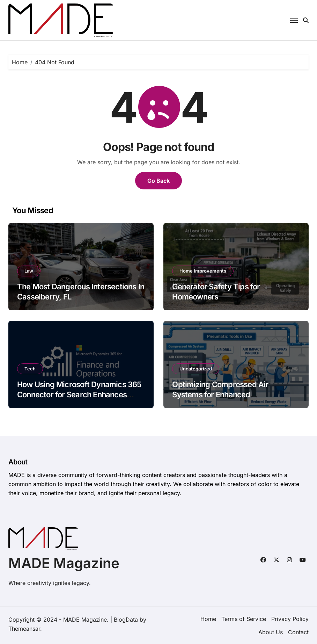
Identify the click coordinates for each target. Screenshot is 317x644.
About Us (271, 632)
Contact (298, 632)
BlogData (126, 620)
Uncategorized (196, 369)
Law (29, 271)
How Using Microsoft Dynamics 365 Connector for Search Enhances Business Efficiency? (79, 394)
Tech (30, 369)
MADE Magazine (64, 563)
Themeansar (24, 629)
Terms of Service (244, 619)
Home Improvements (203, 271)
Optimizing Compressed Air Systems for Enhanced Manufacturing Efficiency (220, 394)
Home (208, 619)
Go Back (158, 181)
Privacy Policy (290, 619)
